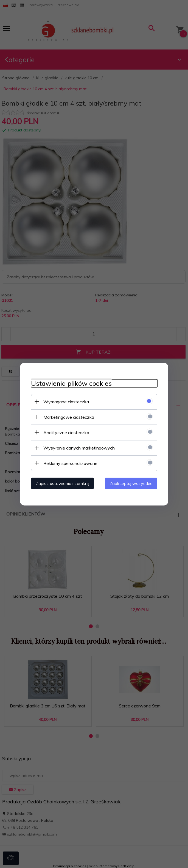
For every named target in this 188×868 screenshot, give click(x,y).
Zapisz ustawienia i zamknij (62, 483)
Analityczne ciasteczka (66, 432)
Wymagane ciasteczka (66, 401)
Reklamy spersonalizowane (70, 463)
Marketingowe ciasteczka (69, 417)
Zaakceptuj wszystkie (131, 483)
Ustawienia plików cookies (71, 383)
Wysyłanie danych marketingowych (79, 448)
